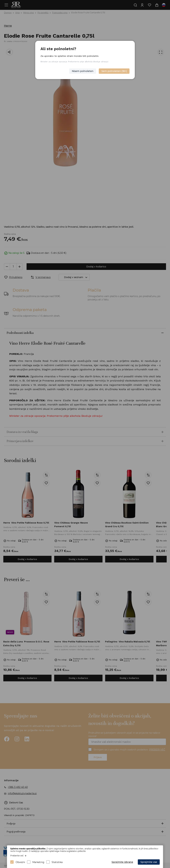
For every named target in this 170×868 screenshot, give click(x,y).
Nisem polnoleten (83, 71)
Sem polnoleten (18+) (114, 71)
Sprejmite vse (149, 862)
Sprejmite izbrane (122, 862)
